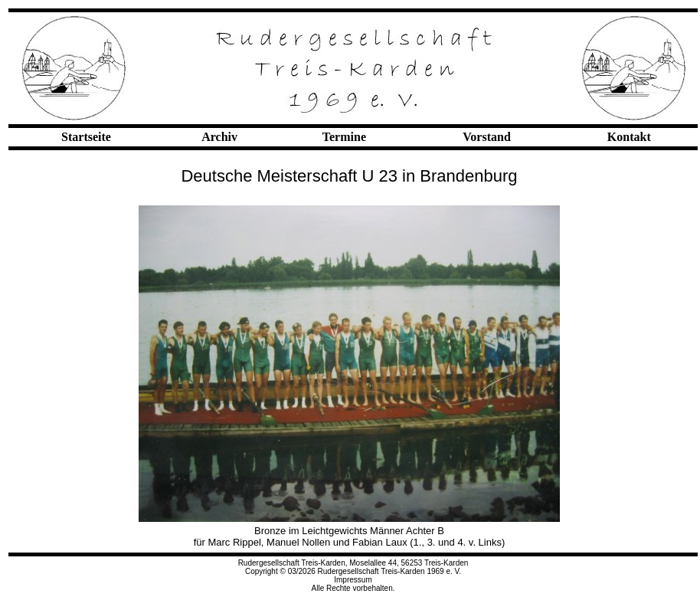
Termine (344, 137)
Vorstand (487, 137)
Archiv (219, 137)
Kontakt (629, 137)
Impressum (353, 580)
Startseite (86, 137)
